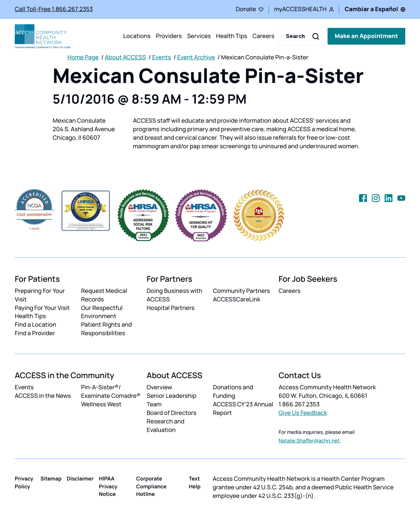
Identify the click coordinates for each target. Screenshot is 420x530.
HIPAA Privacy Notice (108, 486)
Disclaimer (80, 479)
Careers (263, 36)
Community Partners (241, 291)
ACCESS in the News (43, 396)
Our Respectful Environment (102, 312)
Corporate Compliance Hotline (151, 486)
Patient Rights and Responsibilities (106, 329)
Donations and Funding (233, 392)
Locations (137, 36)
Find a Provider (35, 333)
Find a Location (35, 325)
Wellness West (101, 404)
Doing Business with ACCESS (174, 295)
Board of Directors (171, 413)
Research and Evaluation (165, 426)
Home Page (83, 57)
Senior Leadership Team (171, 400)
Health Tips (232, 36)
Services (199, 36)
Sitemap (51, 479)
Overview (159, 387)
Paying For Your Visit (42, 308)
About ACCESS (125, 57)
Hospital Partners (170, 308)
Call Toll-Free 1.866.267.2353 (54, 9)
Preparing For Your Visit (40, 295)
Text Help (195, 482)
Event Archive (196, 57)
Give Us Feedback (303, 413)
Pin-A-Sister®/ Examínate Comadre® (111, 392)
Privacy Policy (24, 482)
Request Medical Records (104, 295)
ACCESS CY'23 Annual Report (243, 409)
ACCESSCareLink (236, 299)
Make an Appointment (366, 36)
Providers (169, 36)
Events (162, 57)
